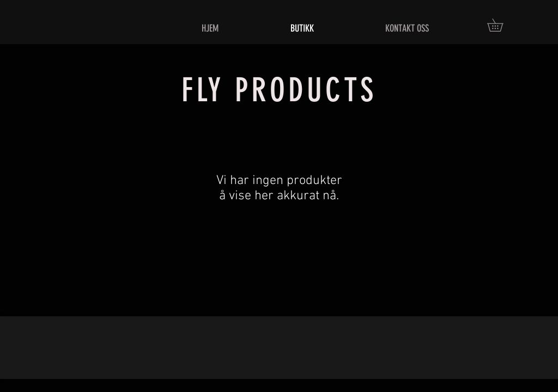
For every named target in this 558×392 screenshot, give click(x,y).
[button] (501, 25)
